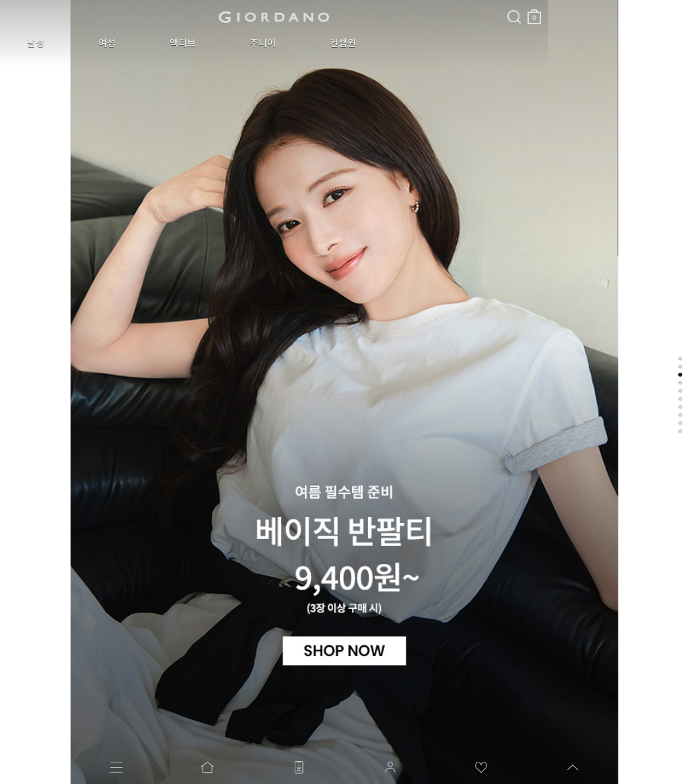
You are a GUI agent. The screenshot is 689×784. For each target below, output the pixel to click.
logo (169, 17)
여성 (77, 43)
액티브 (132, 43)
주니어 (192, 43)
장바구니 (325, 12)
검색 (305, 5)
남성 (26, 43)
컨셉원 (252, 43)
